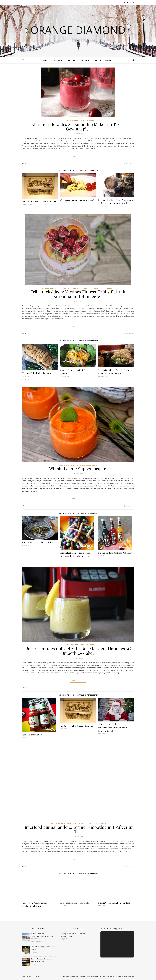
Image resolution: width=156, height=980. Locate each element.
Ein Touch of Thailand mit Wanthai (37, 542)
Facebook (66, 976)
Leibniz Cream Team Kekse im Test (114, 903)
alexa (24, 163)
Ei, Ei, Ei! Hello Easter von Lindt (74, 903)
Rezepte (58, 288)
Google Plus (74, 976)
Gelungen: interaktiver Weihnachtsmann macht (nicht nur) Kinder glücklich (114, 728)
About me (110, 60)
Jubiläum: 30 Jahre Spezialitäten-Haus (39, 202)
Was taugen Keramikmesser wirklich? (77, 200)
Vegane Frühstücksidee (80, 288)
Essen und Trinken (70, 121)
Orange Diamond (78, 30)
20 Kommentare (129, 334)
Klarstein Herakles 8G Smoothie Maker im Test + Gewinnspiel (78, 126)
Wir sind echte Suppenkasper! (78, 469)
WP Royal (36, 976)
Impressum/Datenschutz (107, 976)
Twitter (88, 976)
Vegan (66, 288)
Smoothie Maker (87, 121)
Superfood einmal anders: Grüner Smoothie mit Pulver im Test (78, 829)
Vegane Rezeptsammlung (103, 288)
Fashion (85, 60)
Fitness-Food (57, 60)
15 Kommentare (129, 506)
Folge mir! (65, 939)
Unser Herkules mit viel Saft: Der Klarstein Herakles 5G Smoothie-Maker (78, 651)
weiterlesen (78, 156)
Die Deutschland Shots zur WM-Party (115, 553)
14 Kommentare (129, 163)
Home (45, 60)
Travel (96, 60)
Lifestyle (71, 60)
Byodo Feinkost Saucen (32, 735)
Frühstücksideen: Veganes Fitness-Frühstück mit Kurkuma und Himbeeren (78, 294)
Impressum (95, 976)
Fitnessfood (48, 288)
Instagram (82, 976)
